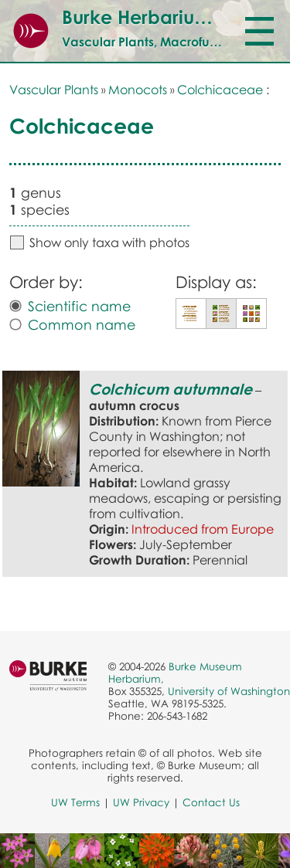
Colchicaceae (220, 90)
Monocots (138, 90)
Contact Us (211, 802)
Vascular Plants (54, 90)
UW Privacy (141, 802)
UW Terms (75, 802)
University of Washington (229, 691)
